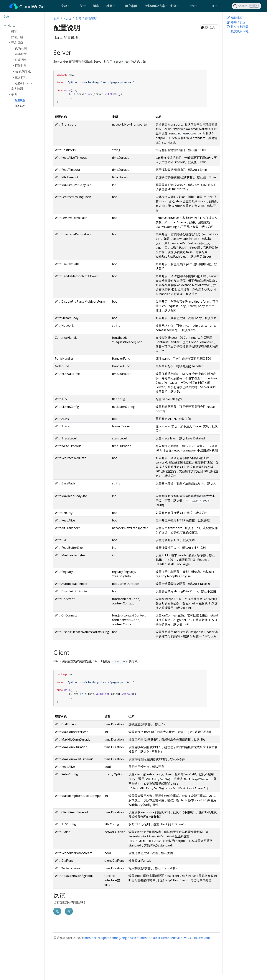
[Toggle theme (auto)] (214, 6)
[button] (69, 6)
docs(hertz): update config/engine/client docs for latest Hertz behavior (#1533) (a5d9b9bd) (147, 938)
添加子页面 (236, 22)
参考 (78, 19)
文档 (56, 19)
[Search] (246, 6)
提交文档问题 (238, 27)
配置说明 (91, 19)
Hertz (67, 19)
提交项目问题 (238, 31)
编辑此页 (235, 18)
